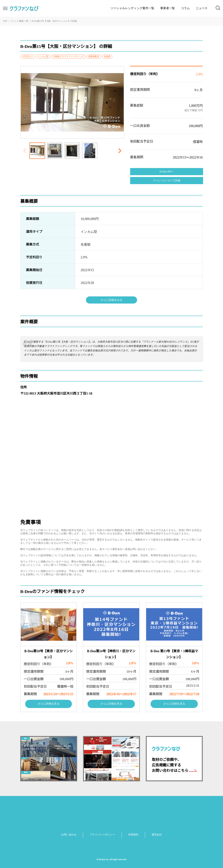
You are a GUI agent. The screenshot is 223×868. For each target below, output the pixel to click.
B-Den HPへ (167, 172)
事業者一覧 (168, 8)
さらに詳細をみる (111, 300)
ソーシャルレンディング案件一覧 (132, 8)
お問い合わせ (69, 835)
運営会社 (157, 835)
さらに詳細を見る (49, 704)
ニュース (202, 8)
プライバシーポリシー (102, 835)
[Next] (119, 151)
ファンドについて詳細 (167, 181)
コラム (185, 8)
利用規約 (133, 835)
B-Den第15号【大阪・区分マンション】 (51, 21)
